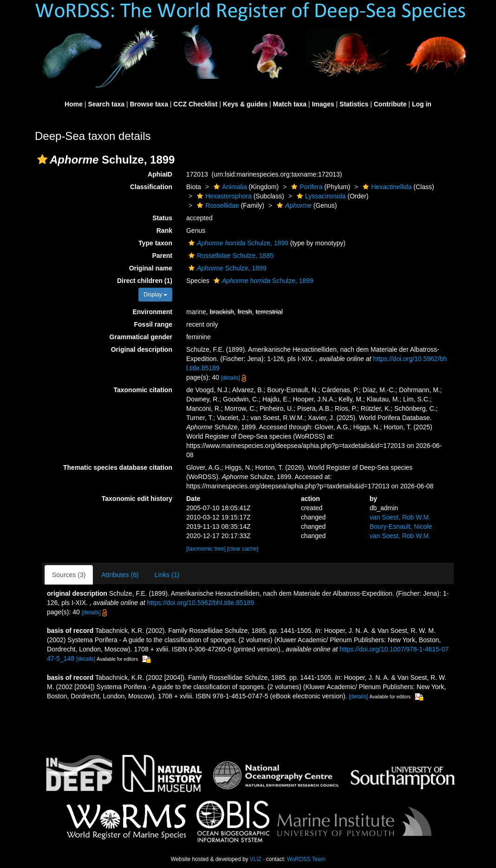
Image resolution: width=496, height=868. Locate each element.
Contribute (390, 104)
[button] (42, 159)
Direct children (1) (145, 281)
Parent (162, 256)
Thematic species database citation (118, 467)
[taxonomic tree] (206, 549)
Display (155, 295)
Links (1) (167, 575)
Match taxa (290, 104)
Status (162, 218)
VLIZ (256, 859)
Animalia (229, 187)
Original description (142, 349)
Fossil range (153, 324)
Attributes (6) (120, 575)
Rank (164, 230)
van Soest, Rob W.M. (400, 517)
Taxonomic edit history (137, 499)
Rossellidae (217, 205)
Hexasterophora (223, 196)
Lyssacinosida (320, 196)
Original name (151, 268)
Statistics (354, 104)
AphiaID (160, 174)
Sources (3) (69, 575)
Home (74, 104)
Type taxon (155, 243)
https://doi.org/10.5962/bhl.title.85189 (201, 603)
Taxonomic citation (143, 390)
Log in (422, 104)
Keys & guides (245, 104)
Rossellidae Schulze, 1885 (230, 256)
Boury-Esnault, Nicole (401, 526)
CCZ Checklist (195, 104)
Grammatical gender (141, 337)
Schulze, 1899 (237, 243)
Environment (152, 312)
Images (323, 104)
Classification (151, 187)
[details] (231, 378)
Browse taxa (149, 104)
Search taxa (106, 104)
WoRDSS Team (306, 859)
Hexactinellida (386, 187)
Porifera (306, 187)
